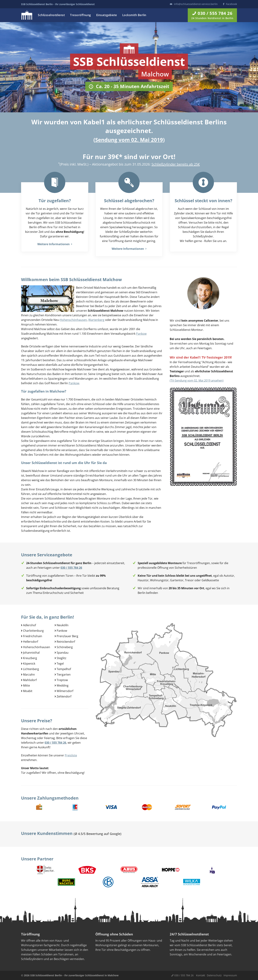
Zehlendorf (64, 696)
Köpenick (29, 664)
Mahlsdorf (30, 680)
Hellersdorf (31, 642)
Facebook (231, 4)
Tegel (60, 664)
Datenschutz (214, 975)
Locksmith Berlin (134, 15)
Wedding (63, 685)
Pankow (141, 334)
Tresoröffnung (81, 15)
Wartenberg (96, 320)
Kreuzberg (30, 658)
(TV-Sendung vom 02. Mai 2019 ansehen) (197, 381)
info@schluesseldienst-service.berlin (196, 4)
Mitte (26, 685)
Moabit (28, 691)
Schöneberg (65, 647)
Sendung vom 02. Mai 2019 (129, 140)
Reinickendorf (66, 642)
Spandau (63, 653)
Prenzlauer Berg (67, 636)
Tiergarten (64, 675)
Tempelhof (64, 669)
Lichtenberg (31, 669)
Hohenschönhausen (73, 320)
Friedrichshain (33, 636)
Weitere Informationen (55, 244)
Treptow (62, 680)
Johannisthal (31, 653)
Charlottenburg (33, 631)
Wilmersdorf (65, 691)
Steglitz (61, 658)
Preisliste (71, 755)
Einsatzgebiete (107, 15)
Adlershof (29, 625)
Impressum (230, 975)
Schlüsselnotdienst (51, 15)
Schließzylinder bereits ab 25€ (176, 164)
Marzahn (29, 675)
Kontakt (201, 975)
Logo (27, 15)
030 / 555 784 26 (184, 975)
